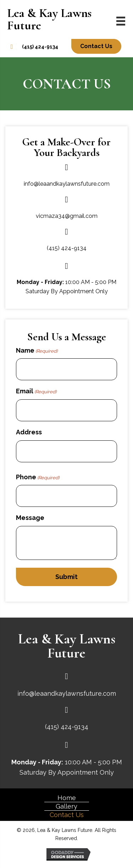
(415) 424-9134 (40, 47)
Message (30, 518)
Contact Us (67, 815)
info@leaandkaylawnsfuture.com (67, 184)
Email (36, 391)
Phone (38, 477)
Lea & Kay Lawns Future (49, 19)
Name (37, 351)
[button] (96, 46)
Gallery (66, 806)
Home (67, 798)
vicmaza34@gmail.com (67, 216)
